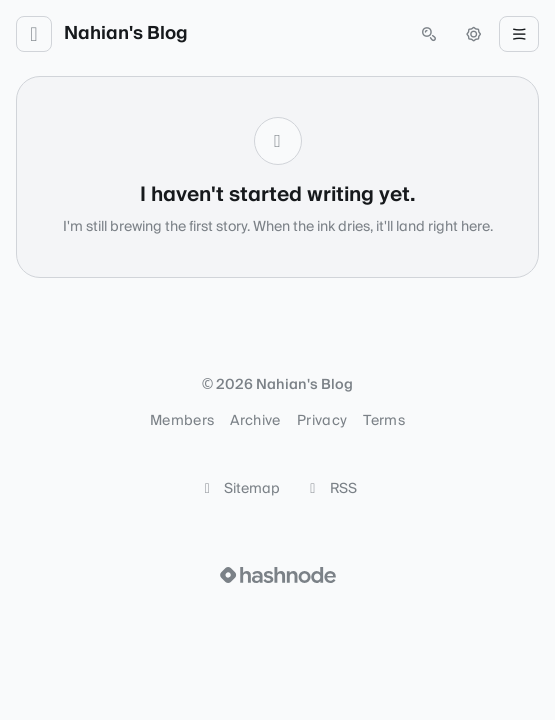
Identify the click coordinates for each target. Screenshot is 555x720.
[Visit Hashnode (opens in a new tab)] (278, 575)
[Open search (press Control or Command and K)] (429, 34)
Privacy (322, 421)
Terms (384, 421)
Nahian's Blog (126, 34)
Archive (255, 421)
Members (182, 421)
